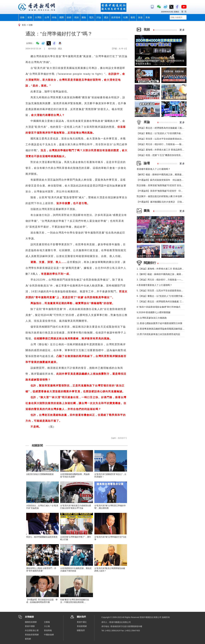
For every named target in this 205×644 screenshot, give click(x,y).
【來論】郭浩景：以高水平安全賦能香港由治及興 (161, 139)
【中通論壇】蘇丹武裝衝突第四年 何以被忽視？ (161, 180)
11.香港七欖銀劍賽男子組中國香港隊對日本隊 (159, 323)
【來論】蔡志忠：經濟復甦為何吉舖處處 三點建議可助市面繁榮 (168, 128)
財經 (69, 17)
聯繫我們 (81, 630)
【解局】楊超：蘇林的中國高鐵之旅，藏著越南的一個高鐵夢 (167, 175)
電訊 (91, 17)
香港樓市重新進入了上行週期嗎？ (153, 169)
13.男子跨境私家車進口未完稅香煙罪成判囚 (158, 334)
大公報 (47, 626)
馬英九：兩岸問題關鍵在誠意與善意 (42, 537)
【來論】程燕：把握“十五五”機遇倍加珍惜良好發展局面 (164, 155)
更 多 (182, 30)
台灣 (47, 17)
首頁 (24, 25)
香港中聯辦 (30, 626)
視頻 (76, 17)
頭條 (22, 17)
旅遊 (140, 17)
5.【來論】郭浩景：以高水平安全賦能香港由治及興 (162, 291)
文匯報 (47, 622)
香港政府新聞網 (32, 635)
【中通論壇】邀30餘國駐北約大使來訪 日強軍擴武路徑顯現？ (168, 202)
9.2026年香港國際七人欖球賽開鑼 (154, 312)
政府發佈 (116, 17)
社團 (125, 17)
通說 (106, 17)
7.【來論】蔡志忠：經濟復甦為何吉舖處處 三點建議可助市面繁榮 (169, 301)
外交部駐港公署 (32, 630)
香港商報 (48, 630)
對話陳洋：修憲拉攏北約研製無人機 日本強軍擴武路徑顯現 (166, 196)
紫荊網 (28, 639)
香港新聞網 (82, 626)
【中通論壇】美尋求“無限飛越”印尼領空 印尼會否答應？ (165, 191)
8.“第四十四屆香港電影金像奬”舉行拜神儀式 (159, 307)
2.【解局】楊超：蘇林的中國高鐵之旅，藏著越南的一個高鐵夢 (168, 274)
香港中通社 (82, 622)
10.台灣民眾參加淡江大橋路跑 (152, 318)
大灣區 (38, 17)
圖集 (84, 17)
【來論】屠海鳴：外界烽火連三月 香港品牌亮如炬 (162, 150)
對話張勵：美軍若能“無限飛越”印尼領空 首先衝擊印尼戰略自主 (168, 185)
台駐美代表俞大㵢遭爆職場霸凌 (40, 474)
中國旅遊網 (49, 635)
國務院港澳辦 (31, 622)
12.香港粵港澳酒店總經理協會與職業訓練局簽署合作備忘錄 (166, 329)
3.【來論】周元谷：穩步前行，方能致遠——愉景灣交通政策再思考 (170, 280)
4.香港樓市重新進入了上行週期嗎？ (154, 285)
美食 (148, 17)
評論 (99, 17)
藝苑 (133, 17)
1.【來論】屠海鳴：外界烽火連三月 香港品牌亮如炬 (163, 269)
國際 (62, 17)
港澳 (30, 17)
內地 (54, 17)
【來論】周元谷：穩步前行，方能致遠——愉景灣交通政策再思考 (169, 144)
